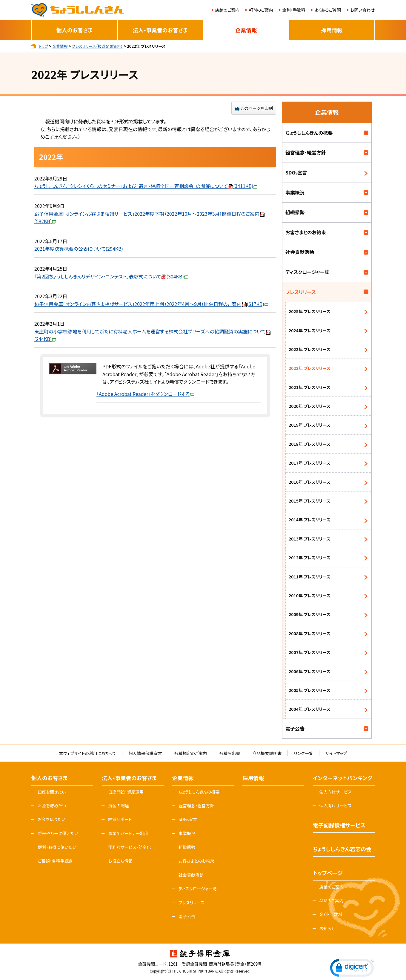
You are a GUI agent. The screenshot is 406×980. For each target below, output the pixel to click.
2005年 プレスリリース (309, 690)
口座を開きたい (52, 792)
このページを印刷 (257, 108)
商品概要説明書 (267, 753)
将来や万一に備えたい (58, 833)
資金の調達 (119, 806)
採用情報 (332, 30)
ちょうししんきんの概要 (309, 133)
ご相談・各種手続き (55, 861)
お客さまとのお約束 (306, 232)
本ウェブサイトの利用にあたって (87, 753)
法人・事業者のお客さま (160, 30)
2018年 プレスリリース (309, 444)
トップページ (328, 873)
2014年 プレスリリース (309, 520)
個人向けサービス (335, 806)
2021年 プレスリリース (309, 387)
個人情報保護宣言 (145, 753)
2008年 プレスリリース (309, 633)
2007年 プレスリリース (309, 652)
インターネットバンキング (343, 778)
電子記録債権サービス (339, 825)
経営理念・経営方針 (306, 152)
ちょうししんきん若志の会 (342, 849)
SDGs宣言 (296, 172)
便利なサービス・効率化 (129, 847)
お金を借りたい (51, 819)
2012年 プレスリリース (309, 558)
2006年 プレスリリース (309, 671)
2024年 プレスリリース (309, 330)
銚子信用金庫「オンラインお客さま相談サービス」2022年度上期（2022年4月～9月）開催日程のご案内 (151, 304)
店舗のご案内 (227, 10)
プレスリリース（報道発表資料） (97, 46)
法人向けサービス (335, 792)
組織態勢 (295, 212)
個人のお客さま (74, 30)
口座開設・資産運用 (126, 792)
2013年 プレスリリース (309, 539)
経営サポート (120, 819)
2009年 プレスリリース (309, 614)
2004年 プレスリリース (309, 709)
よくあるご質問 (327, 10)
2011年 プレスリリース (309, 577)
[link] (352, 969)
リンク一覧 (303, 753)
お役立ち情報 (120, 861)
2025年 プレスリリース (309, 311)
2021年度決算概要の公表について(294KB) (79, 249)
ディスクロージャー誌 (307, 272)
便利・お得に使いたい (57, 847)
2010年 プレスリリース (309, 595)
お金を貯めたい (52, 806)
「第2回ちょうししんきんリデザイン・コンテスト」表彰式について (111, 276)
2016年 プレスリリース (309, 482)
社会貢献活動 (300, 252)
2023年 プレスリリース (309, 349)
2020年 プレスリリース (309, 406)
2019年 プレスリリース (309, 425)
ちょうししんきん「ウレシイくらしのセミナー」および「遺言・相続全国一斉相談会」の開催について (146, 186)
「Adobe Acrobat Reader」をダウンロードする (145, 394)
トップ (43, 46)
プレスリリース (301, 292)
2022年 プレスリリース (309, 368)
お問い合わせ (362, 10)
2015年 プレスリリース (309, 501)
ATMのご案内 (261, 10)
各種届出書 (230, 753)
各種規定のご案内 (190, 753)
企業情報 (246, 30)
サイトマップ (336, 753)
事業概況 (295, 192)
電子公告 (295, 728)
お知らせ (327, 928)
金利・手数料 (294, 10)
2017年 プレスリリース (309, 463)
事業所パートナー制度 (128, 833)
